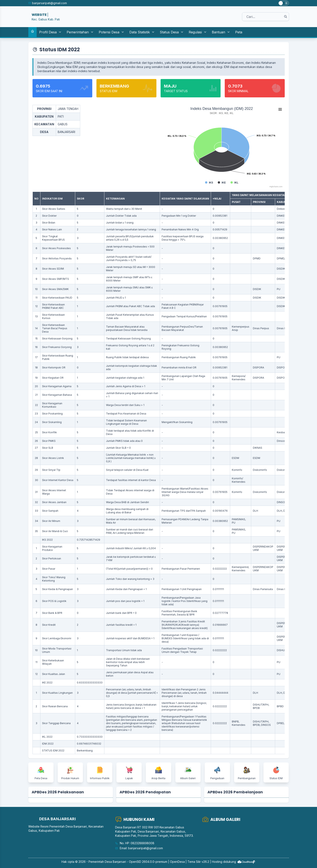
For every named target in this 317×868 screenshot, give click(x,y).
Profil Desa (50, 32)
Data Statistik (142, 32)
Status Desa (172, 32)
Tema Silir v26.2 (198, 862)
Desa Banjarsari (115, 862)
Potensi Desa (112, 32)
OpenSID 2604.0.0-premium (148, 862)
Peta (239, 32)
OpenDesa (177, 862)
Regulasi (198, 32)
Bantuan (221, 32)
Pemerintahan (80, 32)
